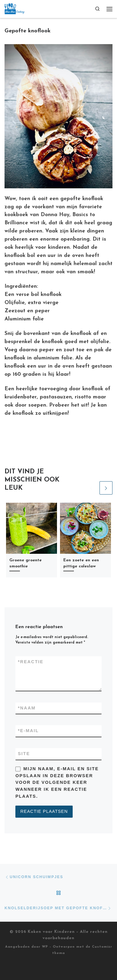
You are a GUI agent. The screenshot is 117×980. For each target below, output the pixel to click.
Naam (27, 708)
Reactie (31, 662)
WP (45, 947)
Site (24, 754)
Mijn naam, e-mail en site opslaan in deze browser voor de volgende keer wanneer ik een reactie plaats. (57, 782)
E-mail (28, 731)
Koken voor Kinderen (51, 932)
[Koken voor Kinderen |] (14, 8)
